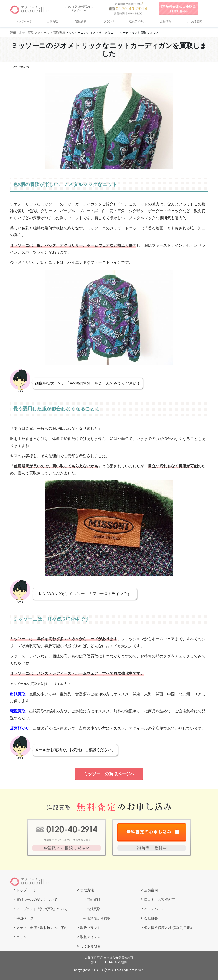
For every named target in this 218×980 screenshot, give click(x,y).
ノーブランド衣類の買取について (42, 909)
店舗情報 (166, 21)
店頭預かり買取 (99, 918)
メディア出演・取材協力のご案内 (42, 928)
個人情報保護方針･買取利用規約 (169, 928)
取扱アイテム (137, 21)
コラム (22, 937)
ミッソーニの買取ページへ (109, 774)
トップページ (24, 21)
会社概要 (151, 918)
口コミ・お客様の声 (159, 900)
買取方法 (87, 890)
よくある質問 (194, 21)
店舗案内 (151, 890)
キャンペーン (154, 909)
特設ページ (25, 918)
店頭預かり (20, 728)
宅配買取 (81, 21)
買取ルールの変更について (37, 900)
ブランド (109, 21)
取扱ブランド (90, 928)
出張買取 (52, 21)
